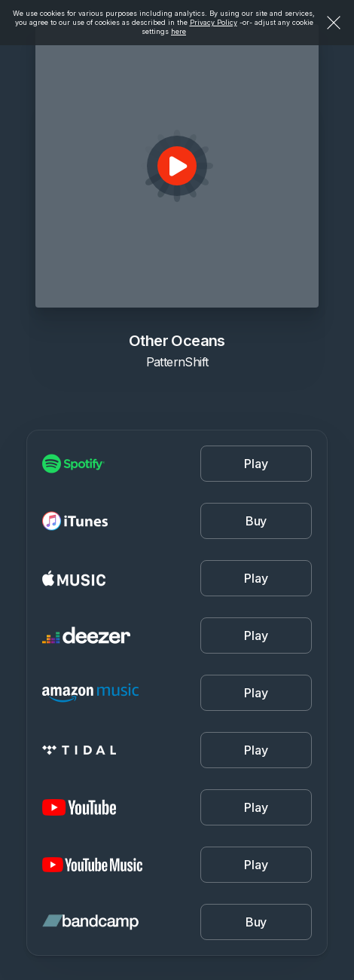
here (179, 31)
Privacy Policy (214, 22)
